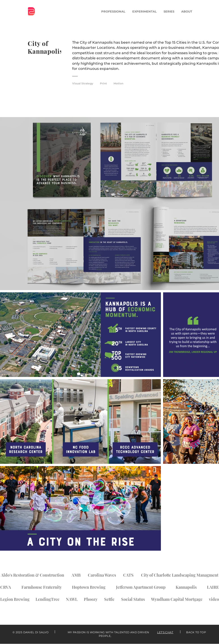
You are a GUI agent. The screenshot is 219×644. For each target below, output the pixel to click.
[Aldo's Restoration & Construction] (33, 575)
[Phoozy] (91, 599)
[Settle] (109, 599)
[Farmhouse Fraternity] (41, 587)
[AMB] (76, 575)
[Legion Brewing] (15, 599)
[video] (214, 599)
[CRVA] (6, 587)
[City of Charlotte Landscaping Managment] (180, 575)
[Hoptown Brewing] (89, 587)
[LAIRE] (213, 587)
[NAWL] (72, 599)
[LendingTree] (47, 599)
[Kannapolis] (186, 587)
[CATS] (128, 575)
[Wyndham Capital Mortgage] (177, 599)
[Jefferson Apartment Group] (141, 587)
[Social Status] (133, 599)
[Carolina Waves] (102, 575)
